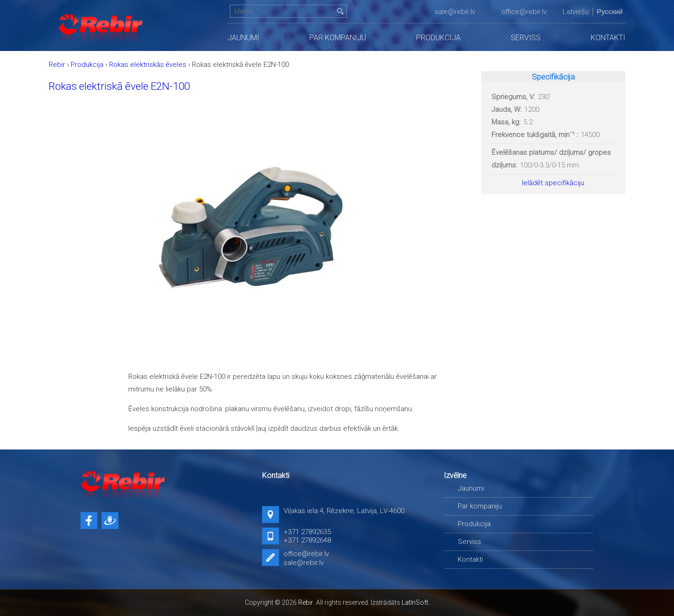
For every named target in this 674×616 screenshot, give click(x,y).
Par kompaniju (338, 38)
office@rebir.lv (524, 12)
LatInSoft (415, 602)
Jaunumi (243, 38)
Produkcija (438, 38)
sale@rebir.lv (455, 12)
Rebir (306, 602)
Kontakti (608, 38)
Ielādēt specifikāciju (553, 183)
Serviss (526, 38)
